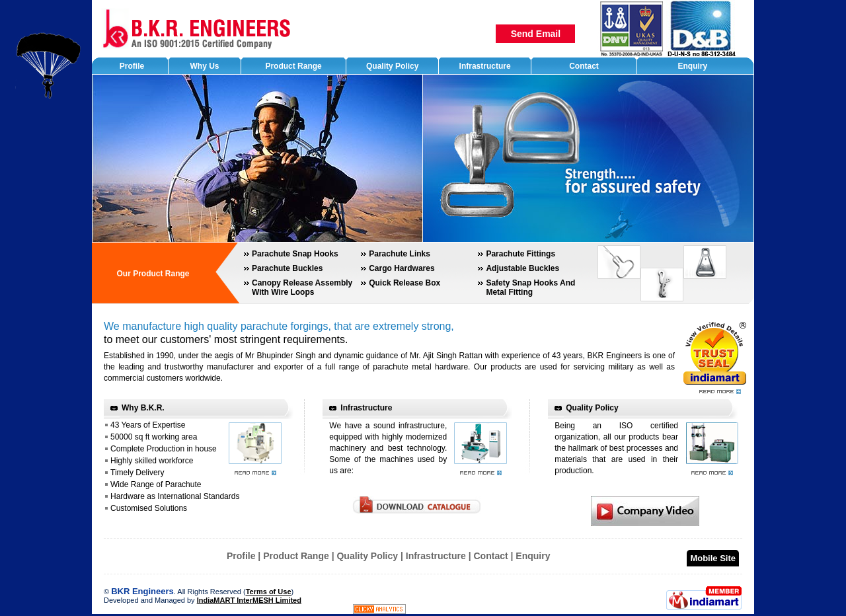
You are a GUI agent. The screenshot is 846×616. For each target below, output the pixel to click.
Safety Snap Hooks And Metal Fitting (530, 288)
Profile (241, 556)
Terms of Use (269, 592)
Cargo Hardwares (402, 268)
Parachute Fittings (520, 254)
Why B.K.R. (143, 408)
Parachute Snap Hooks (295, 254)
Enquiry (533, 556)
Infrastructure (366, 408)
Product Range (296, 556)
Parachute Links (400, 254)
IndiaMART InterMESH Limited (249, 600)
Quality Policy (592, 408)
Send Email (536, 34)
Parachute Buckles (287, 268)
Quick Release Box (404, 283)
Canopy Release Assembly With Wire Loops (302, 288)
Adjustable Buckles (522, 268)
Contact (491, 556)
